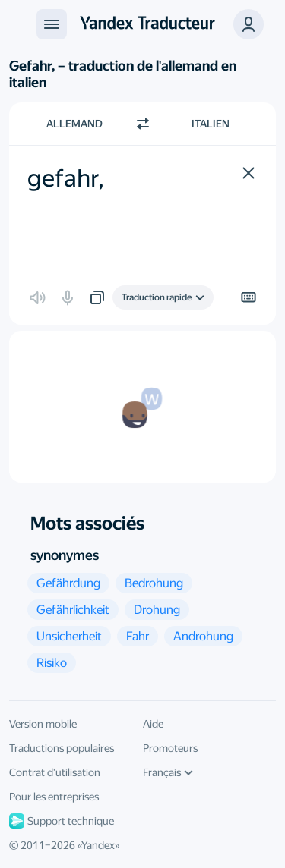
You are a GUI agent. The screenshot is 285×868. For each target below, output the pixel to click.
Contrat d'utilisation (55, 772)
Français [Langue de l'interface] (168, 772)
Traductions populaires (62, 748)
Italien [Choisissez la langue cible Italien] (211, 124)
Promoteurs (170, 748)
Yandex (98, 845)
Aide (153, 724)
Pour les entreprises (54, 797)
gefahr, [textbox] (66, 178)
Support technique (62, 821)
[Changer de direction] (143, 124)
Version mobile (43, 724)
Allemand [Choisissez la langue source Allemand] (74, 124)
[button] (249, 173)
